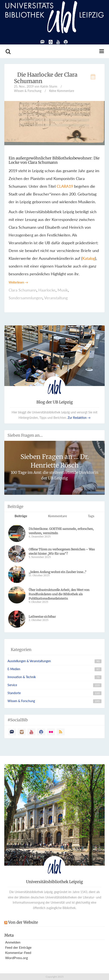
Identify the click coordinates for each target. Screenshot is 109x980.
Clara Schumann (23, 290)
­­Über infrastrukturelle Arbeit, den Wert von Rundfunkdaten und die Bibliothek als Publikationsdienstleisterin (59, 594)
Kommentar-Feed (18, 952)
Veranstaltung (56, 298)
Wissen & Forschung (28, 91)
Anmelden (13, 942)
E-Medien (14, 669)
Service (12, 685)
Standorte (14, 693)
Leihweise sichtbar (43, 617)
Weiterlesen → (18, 282)
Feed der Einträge (18, 947)
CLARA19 (65, 186)
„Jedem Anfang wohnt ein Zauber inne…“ (58, 572)
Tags (91, 516)
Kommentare (58, 516)
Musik (63, 290)
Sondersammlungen (26, 298)
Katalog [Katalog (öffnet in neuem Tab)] (89, 258)
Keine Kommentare (62, 91)
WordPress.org (16, 958)
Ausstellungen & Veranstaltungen (29, 661)
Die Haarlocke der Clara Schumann (46, 78)
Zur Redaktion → (79, 418)
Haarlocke (47, 290)
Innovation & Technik (22, 677)
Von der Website (23, 922)
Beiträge (21, 516)
